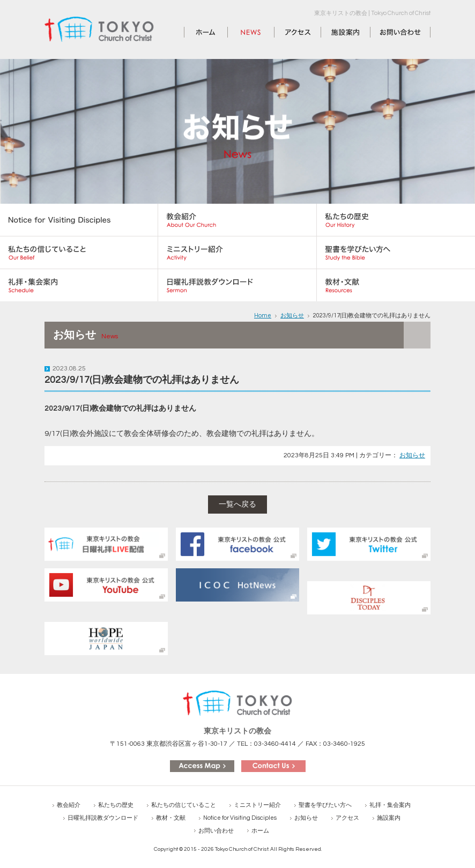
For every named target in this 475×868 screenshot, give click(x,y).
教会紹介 (69, 805)
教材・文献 (171, 818)
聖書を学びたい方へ (325, 805)
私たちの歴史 (116, 805)
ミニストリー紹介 (257, 805)
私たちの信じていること (184, 805)
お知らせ (243, 32)
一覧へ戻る (237, 505)
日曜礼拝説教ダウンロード (103, 818)
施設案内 (336, 32)
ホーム (196, 32)
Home (263, 316)
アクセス (290, 32)
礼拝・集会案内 (390, 805)
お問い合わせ (393, 32)
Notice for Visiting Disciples (240, 818)
